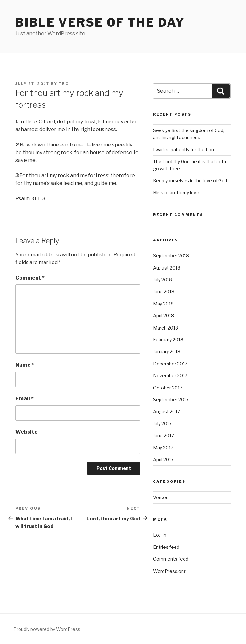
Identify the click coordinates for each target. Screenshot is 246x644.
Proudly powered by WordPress (47, 629)
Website (26, 432)
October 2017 (168, 388)
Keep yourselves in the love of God (190, 181)
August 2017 (167, 411)
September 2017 (171, 400)
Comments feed (171, 559)
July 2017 (162, 424)
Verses (161, 497)
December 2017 (170, 364)
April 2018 (164, 316)
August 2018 (167, 268)
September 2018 (171, 256)
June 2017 (164, 435)
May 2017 (163, 448)
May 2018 (163, 304)
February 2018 (168, 340)
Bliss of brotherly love (176, 192)
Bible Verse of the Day (100, 22)
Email (25, 399)
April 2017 (163, 460)
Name (25, 365)
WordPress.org (169, 571)
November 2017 (170, 376)
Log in (160, 535)
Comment (30, 278)
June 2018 (164, 292)
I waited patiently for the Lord (184, 150)
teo (64, 84)
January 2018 (167, 351)
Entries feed (166, 547)
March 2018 (166, 328)
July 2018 (163, 280)
